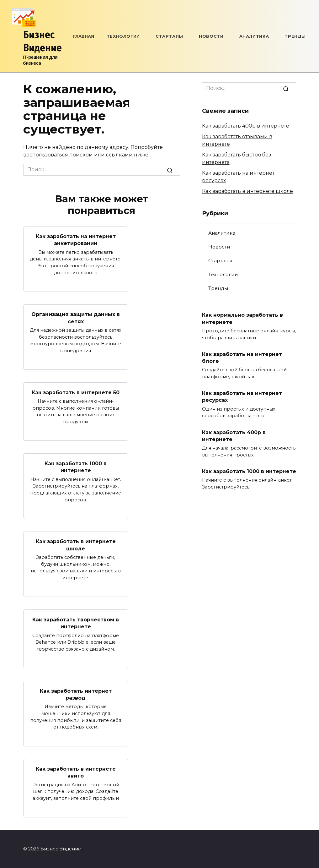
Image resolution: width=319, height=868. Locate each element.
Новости (211, 36)
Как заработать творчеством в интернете (76, 623)
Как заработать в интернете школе (76, 545)
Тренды (295, 36)
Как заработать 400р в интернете (246, 126)
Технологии (123, 36)
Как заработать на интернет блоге (242, 357)
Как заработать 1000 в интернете (76, 467)
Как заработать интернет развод (76, 694)
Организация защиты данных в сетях (76, 318)
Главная (84, 36)
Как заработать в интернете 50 (76, 392)
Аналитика (254, 36)
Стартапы (169, 36)
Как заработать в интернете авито (76, 772)
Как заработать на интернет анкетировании (76, 240)
